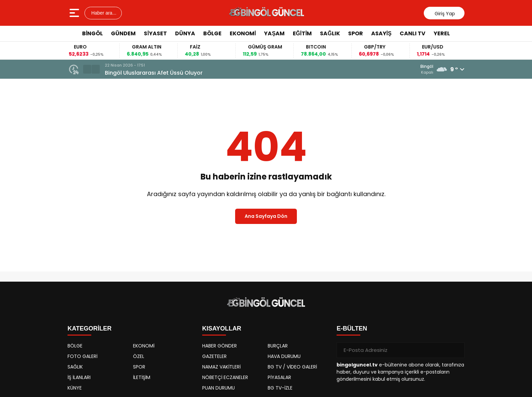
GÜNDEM (123, 33)
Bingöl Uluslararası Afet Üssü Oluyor (154, 73)
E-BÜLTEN (352, 328)
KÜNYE (75, 388)
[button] (87, 69)
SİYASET (155, 33)
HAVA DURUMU (284, 356)
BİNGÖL (92, 33)
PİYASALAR (279, 377)
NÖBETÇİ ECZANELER (225, 377)
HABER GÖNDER (220, 346)
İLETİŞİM (142, 377)
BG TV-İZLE (280, 388)
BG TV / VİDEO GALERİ (292, 367)
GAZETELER (214, 356)
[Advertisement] (495, 144)
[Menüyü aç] (75, 13)
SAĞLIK (330, 33)
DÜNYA (185, 33)
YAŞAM (274, 33)
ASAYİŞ (381, 33)
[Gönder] (457, 350)
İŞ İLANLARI (79, 377)
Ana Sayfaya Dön (266, 216)
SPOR (356, 33)
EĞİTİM (302, 33)
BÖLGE (212, 33)
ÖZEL (139, 356)
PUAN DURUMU (218, 388)
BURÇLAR (278, 346)
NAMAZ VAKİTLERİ (221, 367)
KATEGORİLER (90, 328)
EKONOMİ (243, 33)
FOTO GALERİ (82, 356)
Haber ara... (103, 13)
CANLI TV (413, 33)
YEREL (442, 33)
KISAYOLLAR (222, 328)
